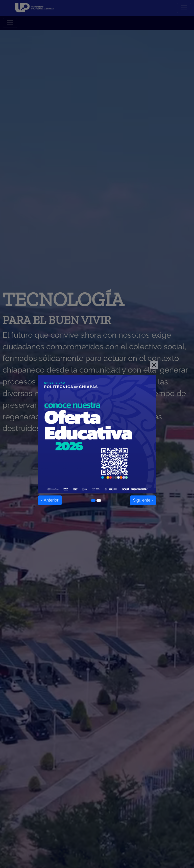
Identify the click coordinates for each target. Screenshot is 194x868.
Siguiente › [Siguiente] (143, 500)
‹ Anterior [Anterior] (50, 500)
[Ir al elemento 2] (99, 501)
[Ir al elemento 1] (93, 501)
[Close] (154, 365)
